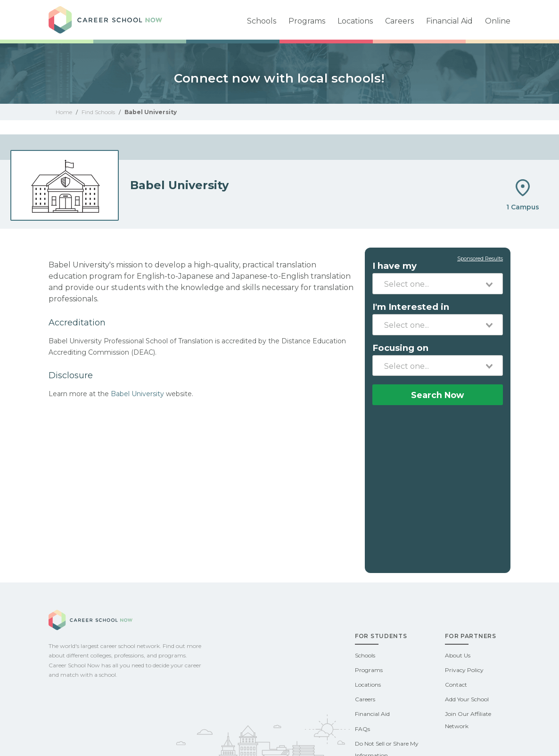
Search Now (437, 395)
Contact (456, 685)
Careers (399, 21)
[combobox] (438, 283)
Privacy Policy (464, 670)
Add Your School (467, 699)
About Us (458, 655)
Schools (262, 21)
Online (498, 21)
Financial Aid (449, 21)
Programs (307, 21)
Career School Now (115, 20)
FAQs (362, 729)
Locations (355, 21)
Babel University (137, 394)
